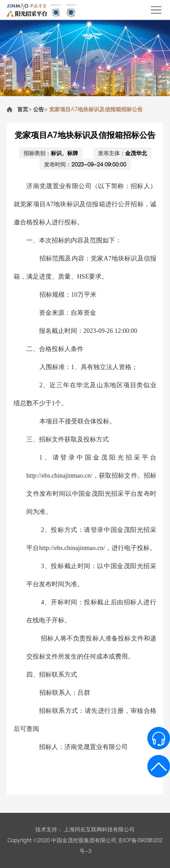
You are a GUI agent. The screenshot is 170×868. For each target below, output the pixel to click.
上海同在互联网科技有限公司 (99, 829)
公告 (39, 109)
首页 (23, 109)
